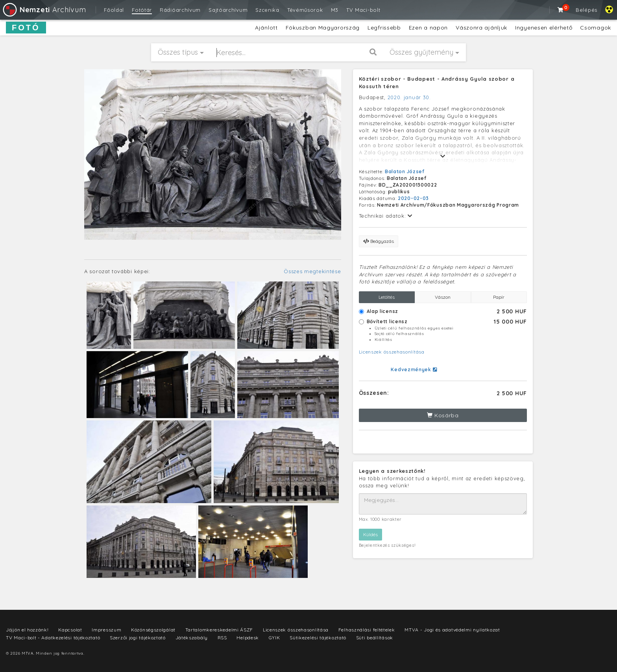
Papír (499, 297)
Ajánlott (266, 28)
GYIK (274, 638)
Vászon (443, 297)
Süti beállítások (375, 638)
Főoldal (114, 10)
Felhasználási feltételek (367, 630)
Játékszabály (192, 638)
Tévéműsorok (305, 10)
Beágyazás (379, 241)
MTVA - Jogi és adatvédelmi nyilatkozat (452, 630)
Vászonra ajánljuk (481, 28)
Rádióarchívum (180, 10)
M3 (335, 10)
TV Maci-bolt (363, 10)
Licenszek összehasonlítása (392, 352)
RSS (222, 638)
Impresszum (106, 630)
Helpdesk (248, 638)
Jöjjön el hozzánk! (27, 630)
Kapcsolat (70, 630)
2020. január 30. (409, 97)
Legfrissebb (384, 28)
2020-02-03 (413, 198)
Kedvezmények (414, 369)
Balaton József (405, 171)
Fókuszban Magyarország (323, 28)
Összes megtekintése (312, 271)
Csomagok (596, 28)
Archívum (44, 10)
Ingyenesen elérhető (544, 28)
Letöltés (387, 297)
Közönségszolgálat (153, 630)
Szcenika (267, 10)
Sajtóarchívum (228, 10)
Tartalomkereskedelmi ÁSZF (219, 630)
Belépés (587, 10)
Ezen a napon (428, 28)
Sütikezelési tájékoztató (318, 638)
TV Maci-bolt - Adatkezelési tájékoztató (53, 638)
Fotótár (142, 10)
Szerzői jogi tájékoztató (138, 638)
